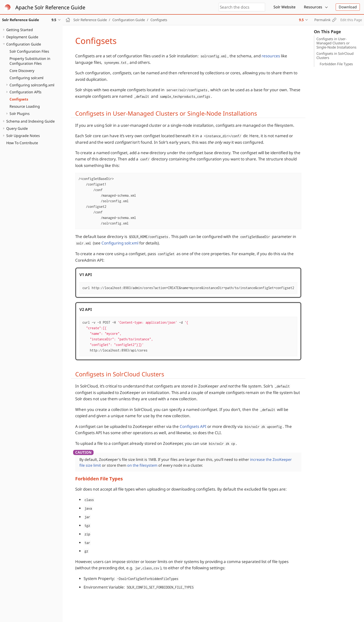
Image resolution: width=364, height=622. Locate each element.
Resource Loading (25, 106)
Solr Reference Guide (90, 20)
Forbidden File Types (336, 64)
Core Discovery (22, 71)
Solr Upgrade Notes (23, 136)
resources (271, 56)
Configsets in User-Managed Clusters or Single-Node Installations (336, 43)
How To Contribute (22, 143)
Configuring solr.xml (26, 78)
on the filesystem (142, 465)
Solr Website (284, 7)
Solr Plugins (19, 114)
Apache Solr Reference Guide (50, 7)
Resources (313, 7)
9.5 (301, 20)
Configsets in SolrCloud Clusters (335, 55)
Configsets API (193, 426)
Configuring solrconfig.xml (32, 85)
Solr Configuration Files (29, 51)
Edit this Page (351, 20)
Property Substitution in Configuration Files (30, 61)
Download (348, 7)
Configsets (19, 99)
